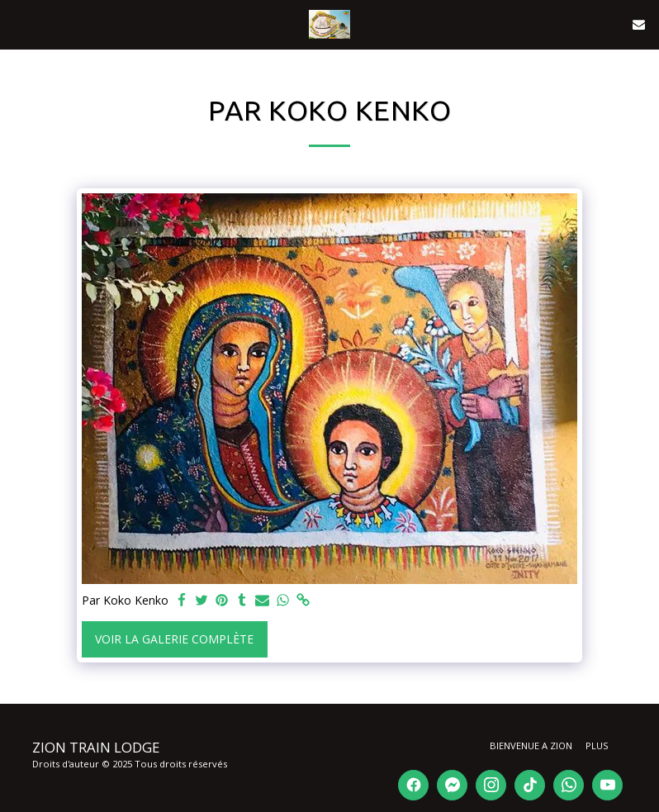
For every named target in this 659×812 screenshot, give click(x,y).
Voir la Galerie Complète (174, 639)
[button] (18, 24)
